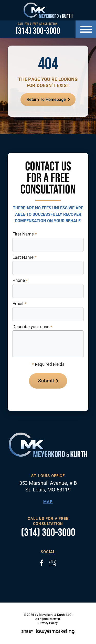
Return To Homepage (46, 99)
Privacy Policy (48, 623)
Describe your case (33, 327)
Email (19, 304)
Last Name (25, 258)
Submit (46, 381)
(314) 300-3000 (38, 31)
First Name (25, 234)
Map (48, 502)
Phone (20, 281)
